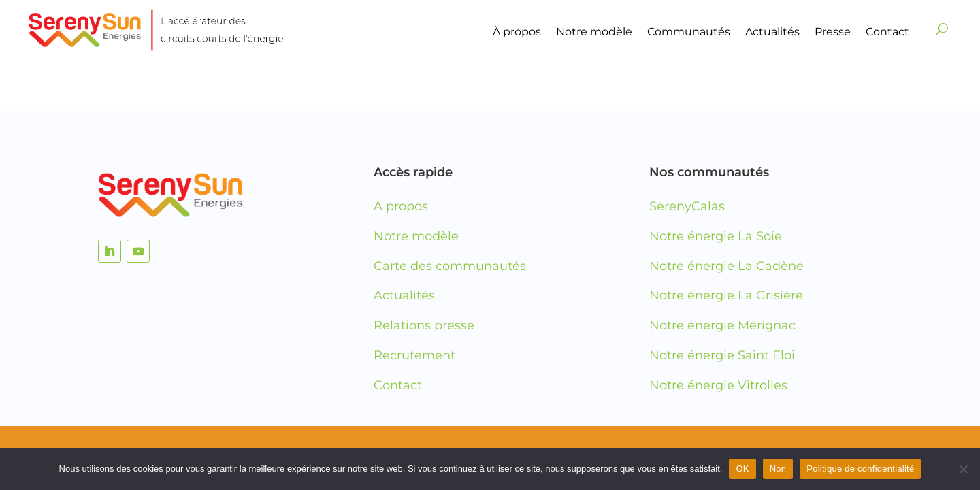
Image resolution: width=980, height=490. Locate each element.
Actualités (772, 32)
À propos (517, 32)
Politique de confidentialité (860, 469)
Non (778, 469)
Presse (833, 32)
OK (742, 469)
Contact (887, 32)
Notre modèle (594, 32)
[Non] (963, 469)
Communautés (689, 32)
